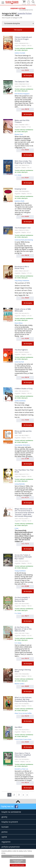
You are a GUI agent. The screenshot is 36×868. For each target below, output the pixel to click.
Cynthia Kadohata (20, 401)
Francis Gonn (19, 739)
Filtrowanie (18, 30)
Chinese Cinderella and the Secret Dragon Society (23, 39)
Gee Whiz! (18, 727)
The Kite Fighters (21, 350)
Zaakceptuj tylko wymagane (18, 861)
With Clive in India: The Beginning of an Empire (23, 162)
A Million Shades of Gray (24, 389)
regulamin (6, 842)
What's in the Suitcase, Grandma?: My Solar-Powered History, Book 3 (24, 699)
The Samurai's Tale (22, 82)
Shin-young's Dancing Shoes (23, 671)
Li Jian (17, 528)
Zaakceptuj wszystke (18, 865)
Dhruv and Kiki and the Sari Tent (23, 432)
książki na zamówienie (11, 812)
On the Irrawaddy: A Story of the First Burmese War (22, 599)
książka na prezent (10, 822)
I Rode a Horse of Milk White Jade (23, 310)
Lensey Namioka (20, 484)
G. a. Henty (18, 613)
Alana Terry (18, 713)
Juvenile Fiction (25, 13)
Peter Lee (25, 769)
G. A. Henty (18, 175)
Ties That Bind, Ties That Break (24, 471)
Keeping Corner (21, 189)
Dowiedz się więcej (18, 856)
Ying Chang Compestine (22, 281)
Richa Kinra (26, 445)
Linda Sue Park (19, 240)
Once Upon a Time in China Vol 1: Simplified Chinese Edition (23, 755)
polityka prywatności (11, 847)
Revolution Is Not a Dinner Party (22, 267)
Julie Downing (29, 240)
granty (4, 817)
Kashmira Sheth (19, 201)
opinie (4, 837)
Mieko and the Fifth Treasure (22, 121)
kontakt (5, 827)
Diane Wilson (19, 323)
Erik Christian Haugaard (22, 94)
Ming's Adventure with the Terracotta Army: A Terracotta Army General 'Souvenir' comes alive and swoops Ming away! (24, 512)
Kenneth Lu (18, 769)
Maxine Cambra (19, 684)
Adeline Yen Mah (20, 53)
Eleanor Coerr (19, 134)
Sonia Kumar (19, 445)
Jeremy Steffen (27, 713)
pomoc (5, 832)
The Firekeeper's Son (23, 228)
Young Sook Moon (20, 571)
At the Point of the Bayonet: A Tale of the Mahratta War (23, 629)
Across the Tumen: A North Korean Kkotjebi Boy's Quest (23, 557)
